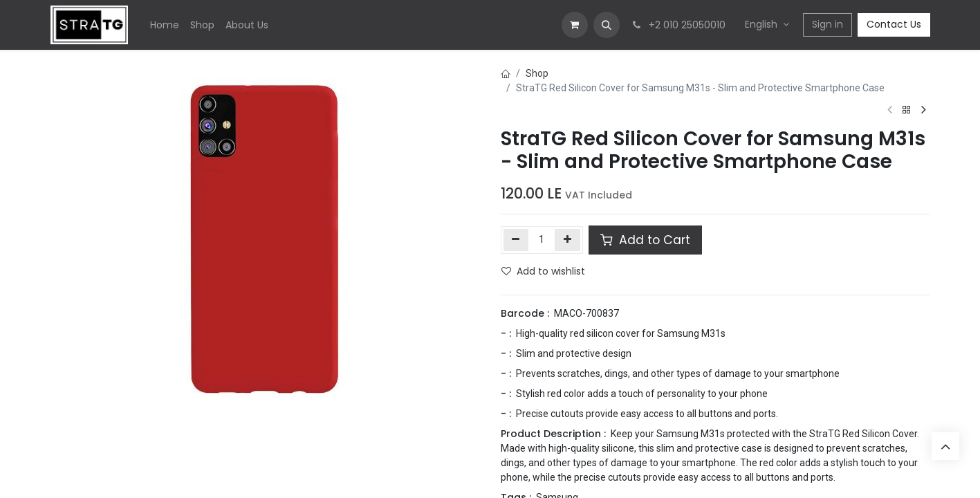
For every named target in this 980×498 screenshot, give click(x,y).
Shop (537, 73)
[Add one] (567, 240)
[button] (607, 25)
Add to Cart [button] (645, 240)
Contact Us (894, 24)
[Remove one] (516, 240)
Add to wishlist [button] (543, 271)
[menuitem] (165, 25)
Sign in (828, 24)
